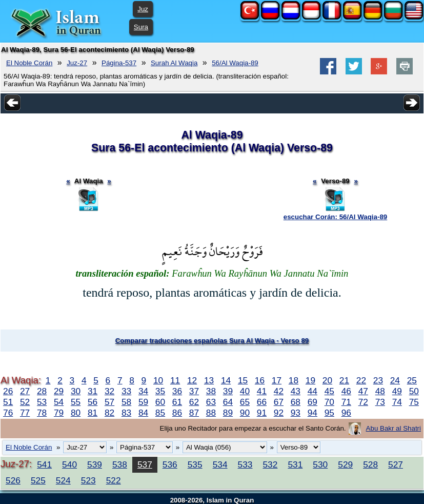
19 (310, 380)
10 (158, 380)
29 (59, 391)
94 (312, 413)
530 (320, 464)
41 (262, 391)
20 (327, 380)
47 (363, 391)
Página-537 (119, 63)
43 (296, 391)
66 (262, 402)
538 (120, 464)
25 (412, 380)
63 (211, 402)
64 (228, 402)
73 (380, 402)
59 (143, 402)
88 (211, 413)
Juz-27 (77, 63)
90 (245, 413)
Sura (141, 27)
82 (109, 413)
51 (8, 402)
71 (346, 402)
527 (396, 464)
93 (296, 413)
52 (25, 402)
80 (76, 413)
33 (126, 391)
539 (95, 464)
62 (194, 402)
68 (296, 402)
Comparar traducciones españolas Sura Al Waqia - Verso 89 (212, 341)
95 (329, 413)
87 (194, 413)
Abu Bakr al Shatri (393, 428)
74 (397, 402)
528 (370, 464)
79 (59, 413)
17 (277, 380)
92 (279, 413)
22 (361, 380)
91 (262, 413)
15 (243, 380)
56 (93, 402)
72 (363, 402)
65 (245, 402)
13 (209, 380)
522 (114, 480)
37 (194, 391)
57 (109, 402)
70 (329, 402)
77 (25, 413)
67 (279, 402)
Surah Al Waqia (174, 63)
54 (59, 402)
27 (25, 391)
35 (160, 391)
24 (395, 380)
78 (42, 413)
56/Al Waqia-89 (235, 63)
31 (93, 391)
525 (38, 480)
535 (195, 464)
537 (145, 464)
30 (76, 391)
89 (228, 413)
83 (126, 413)
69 (312, 402)
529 (345, 464)
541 (44, 464)
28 (42, 391)
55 (76, 402)
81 (93, 413)
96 (346, 413)
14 (226, 380)
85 (160, 413)
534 (220, 464)
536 (170, 464)
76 (8, 413)
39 (228, 391)
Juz (143, 9)
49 (397, 391)
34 (143, 391)
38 (211, 391)
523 (88, 480)
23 (378, 380)
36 (177, 391)
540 (69, 464)
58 (126, 402)
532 (270, 464)
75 (414, 402)
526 (13, 480)
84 (143, 413)
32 (109, 391)
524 (63, 480)
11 (175, 380)
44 (312, 391)
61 (177, 402)
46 (346, 391)
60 (160, 402)
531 (295, 464)
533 (245, 464)
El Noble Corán (29, 63)
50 (414, 391)
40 (245, 391)
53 (42, 402)
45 (329, 391)
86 (177, 413)
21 (344, 380)
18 (294, 380)
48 (380, 391)
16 (260, 380)
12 (192, 380)
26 (8, 391)
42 (279, 391)
